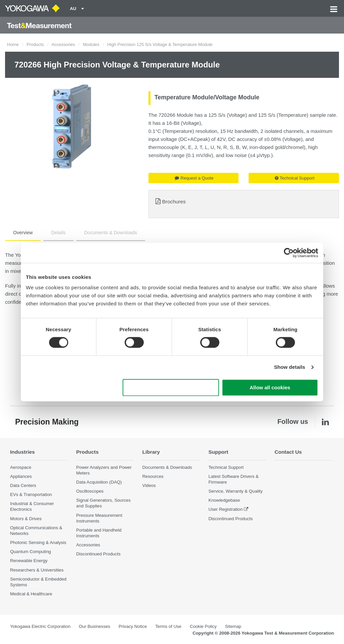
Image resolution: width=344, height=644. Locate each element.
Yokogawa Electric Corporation (40, 626)
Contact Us (288, 452)
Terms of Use (168, 626)
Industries (23, 452)
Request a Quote (194, 178)
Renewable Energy (29, 561)
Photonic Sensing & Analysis (38, 542)
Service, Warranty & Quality (235, 491)
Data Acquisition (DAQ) (99, 482)
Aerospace (21, 467)
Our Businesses (95, 626)
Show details (290, 367)
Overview (23, 233)
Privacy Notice (133, 626)
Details (59, 233)
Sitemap (233, 626)
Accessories (63, 44)
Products (35, 44)
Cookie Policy (203, 626)
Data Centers (23, 485)
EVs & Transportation (31, 494)
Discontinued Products (98, 554)
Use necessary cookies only (171, 387)
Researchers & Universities (37, 570)
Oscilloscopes (90, 491)
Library (151, 452)
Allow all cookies (270, 387)
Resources (153, 476)
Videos (149, 485)
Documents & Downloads (111, 233)
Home (13, 44)
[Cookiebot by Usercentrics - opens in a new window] (289, 253)
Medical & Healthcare (31, 594)
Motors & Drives (26, 519)
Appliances (21, 476)
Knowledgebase (224, 500)
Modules (91, 44)
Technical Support (295, 178)
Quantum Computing (31, 552)
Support (218, 452)
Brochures (174, 202)
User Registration (225, 509)
